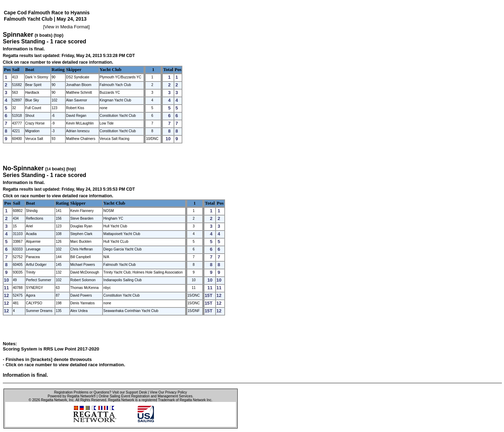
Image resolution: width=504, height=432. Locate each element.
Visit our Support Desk (130, 392)
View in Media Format (66, 27)
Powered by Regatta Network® (72, 396)
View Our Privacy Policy (168, 392)
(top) (58, 35)
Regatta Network (54, 400)
